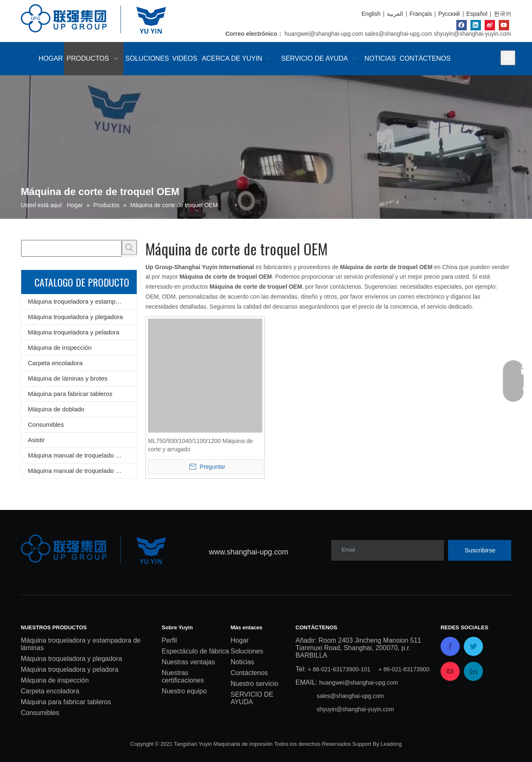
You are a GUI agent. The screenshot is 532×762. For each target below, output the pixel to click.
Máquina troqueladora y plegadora (75, 317)
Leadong (391, 744)
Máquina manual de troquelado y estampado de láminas (82, 455)
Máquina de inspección (60, 348)
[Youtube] (504, 25)
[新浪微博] (490, 25)
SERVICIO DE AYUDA (252, 698)
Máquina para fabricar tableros (70, 394)
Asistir (36, 440)
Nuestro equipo (184, 691)
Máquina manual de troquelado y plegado (82, 471)
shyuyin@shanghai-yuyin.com (473, 34)
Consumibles (46, 424)
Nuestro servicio (255, 684)
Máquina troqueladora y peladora (74, 332)
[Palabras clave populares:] (508, 58)
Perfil (169, 640)
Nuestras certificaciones (183, 677)
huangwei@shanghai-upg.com (324, 34)
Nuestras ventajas (188, 662)
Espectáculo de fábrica (195, 651)
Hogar (240, 640)
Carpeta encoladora (55, 363)
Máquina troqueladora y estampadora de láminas (82, 301)
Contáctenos (249, 673)
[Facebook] (462, 25)
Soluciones (247, 651)
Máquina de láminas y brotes (68, 378)
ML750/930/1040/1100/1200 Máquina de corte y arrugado (200, 445)
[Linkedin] (476, 25)
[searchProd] (71, 248)
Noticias (243, 662)
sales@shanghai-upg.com (399, 34)
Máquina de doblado (56, 409)
